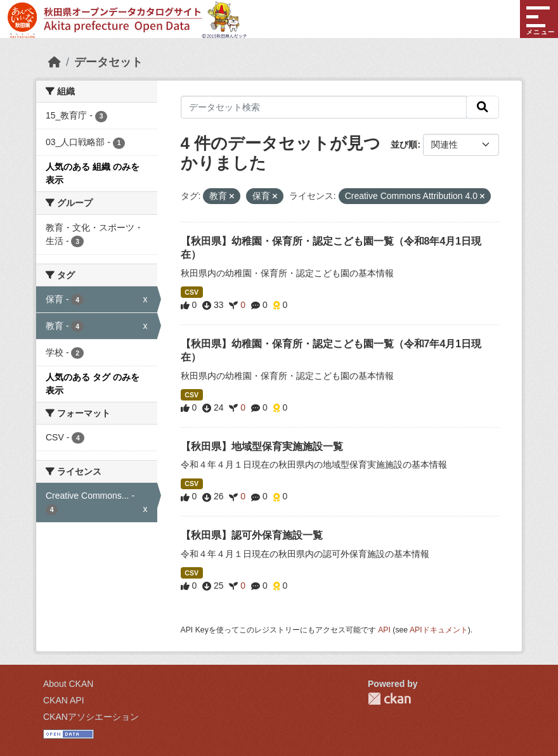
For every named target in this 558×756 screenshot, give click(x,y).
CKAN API (64, 700)
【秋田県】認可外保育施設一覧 (252, 535)
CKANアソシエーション (91, 717)
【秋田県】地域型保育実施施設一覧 (262, 446)
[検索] (483, 107)
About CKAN (68, 684)
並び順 (404, 144)
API (384, 630)
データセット (108, 62)
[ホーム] (55, 62)
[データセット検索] (324, 107)
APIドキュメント (439, 630)
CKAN (389, 699)
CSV (191, 292)
